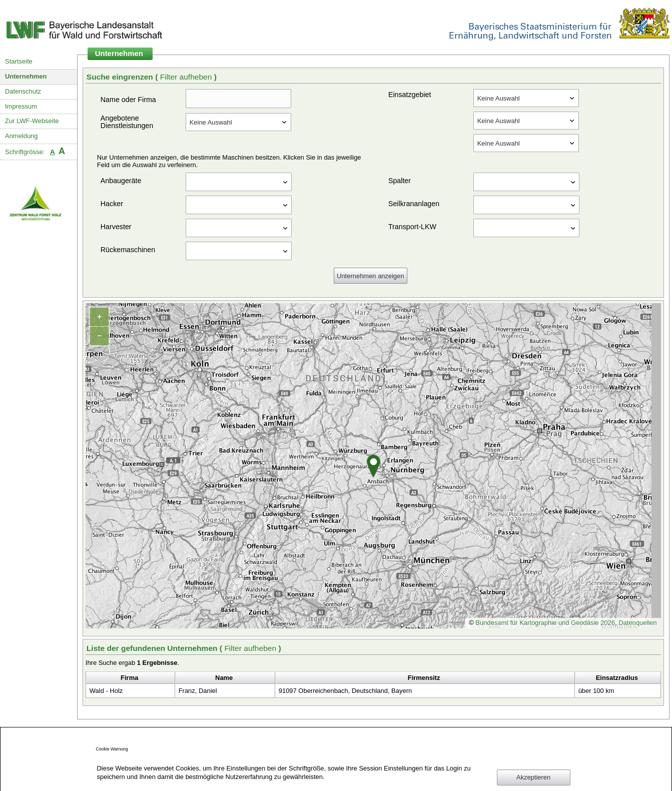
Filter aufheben (187, 77)
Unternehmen (26, 76)
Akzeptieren (533, 777)
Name (224, 678)
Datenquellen (637, 623)
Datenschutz (23, 91)
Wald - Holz (106, 691)
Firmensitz (424, 678)
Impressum (21, 106)
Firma (129, 678)
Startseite (19, 61)
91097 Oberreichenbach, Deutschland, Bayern (345, 691)
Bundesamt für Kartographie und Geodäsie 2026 (545, 623)
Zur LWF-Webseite (32, 121)
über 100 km (596, 691)
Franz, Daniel (198, 691)
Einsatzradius (617, 678)
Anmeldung (22, 136)
